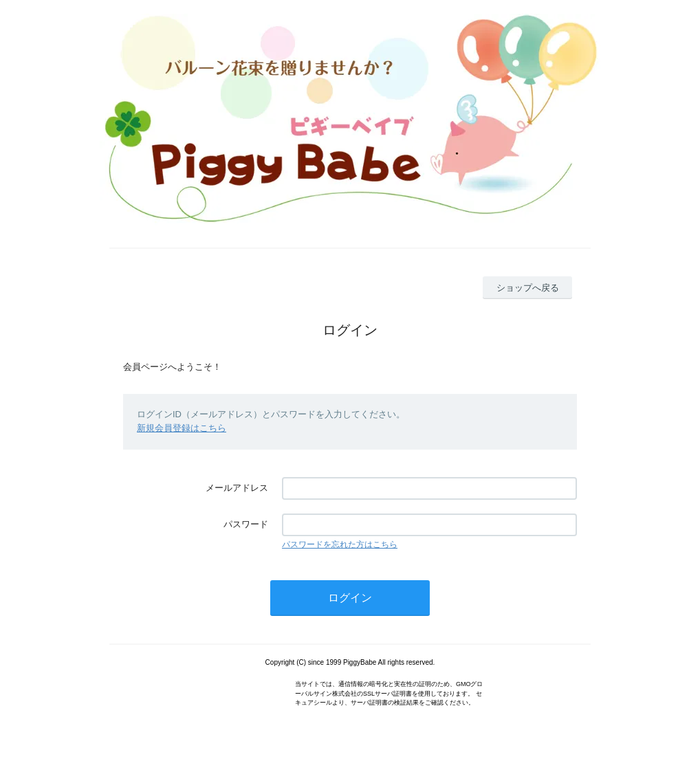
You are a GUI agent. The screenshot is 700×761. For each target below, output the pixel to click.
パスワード (246, 524)
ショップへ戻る (528, 288)
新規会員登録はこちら (182, 428)
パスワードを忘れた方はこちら (340, 544)
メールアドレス (237, 488)
